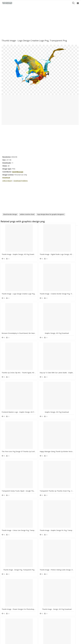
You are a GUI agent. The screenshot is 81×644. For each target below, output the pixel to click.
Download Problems (21, 181)
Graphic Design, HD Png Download (67, 285)
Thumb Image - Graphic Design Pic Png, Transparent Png (21, 425)
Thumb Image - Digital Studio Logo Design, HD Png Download (50, 250)
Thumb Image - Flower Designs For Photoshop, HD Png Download (25, 460)
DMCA (4, 616)
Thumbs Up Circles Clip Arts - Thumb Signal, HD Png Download (23, 320)
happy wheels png (12, 579)
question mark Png (28, 586)
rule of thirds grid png (14, 581)
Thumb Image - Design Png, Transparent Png (44, 425)
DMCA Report (7, 181)
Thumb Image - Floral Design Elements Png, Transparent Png (49, 565)
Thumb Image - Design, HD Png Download (43, 460)
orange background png (14, 589)
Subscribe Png (28, 579)
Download (6, 178)
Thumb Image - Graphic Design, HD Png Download (19, 250)
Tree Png (25, 591)
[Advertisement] (40, 22)
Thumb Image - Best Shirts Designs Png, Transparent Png (48, 495)
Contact (5, 613)
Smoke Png (26, 594)
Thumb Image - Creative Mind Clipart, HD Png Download (21, 565)
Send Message (18, 172)
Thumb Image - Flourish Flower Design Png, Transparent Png (23, 530)
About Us (5, 614)
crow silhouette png (13, 584)
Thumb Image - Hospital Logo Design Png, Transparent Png (49, 530)
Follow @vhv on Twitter (10, 626)
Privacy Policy (6, 618)
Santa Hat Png (27, 589)
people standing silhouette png (12, 595)
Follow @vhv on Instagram (11, 624)
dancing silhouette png (13, 591)
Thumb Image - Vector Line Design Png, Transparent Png (21, 495)
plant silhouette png (13, 599)
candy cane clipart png (14, 586)
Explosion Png (27, 584)
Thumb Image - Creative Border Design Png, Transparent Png (23, 285)
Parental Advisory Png (29, 581)
